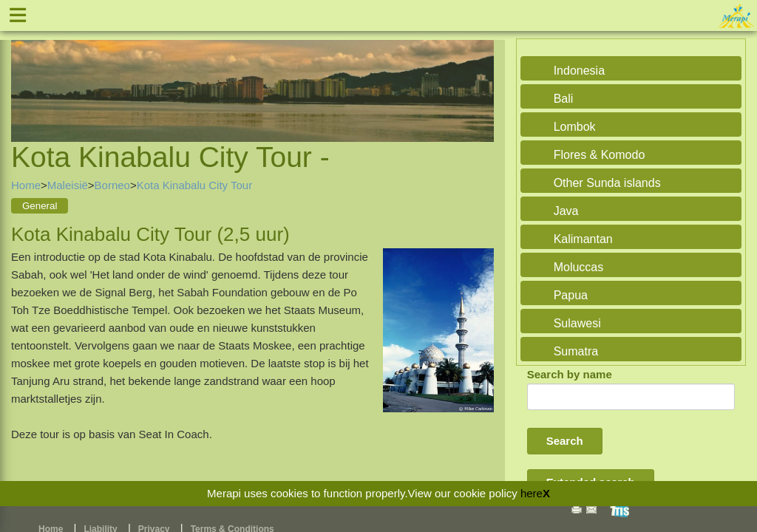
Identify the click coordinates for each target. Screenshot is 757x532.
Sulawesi (577, 323)
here (532, 493)
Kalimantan (583, 239)
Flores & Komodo (600, 155)
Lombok (575, 127)
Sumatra (576, 351)
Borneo (112, 185)
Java (566, 211)
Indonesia (579, 71)
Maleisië (68, 185)
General (40, 206)
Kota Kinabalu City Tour (194, 185)
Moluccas (579, 267)
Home (26, 185)
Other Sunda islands (607, 183)
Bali (564, 99)
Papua (571, 295)
